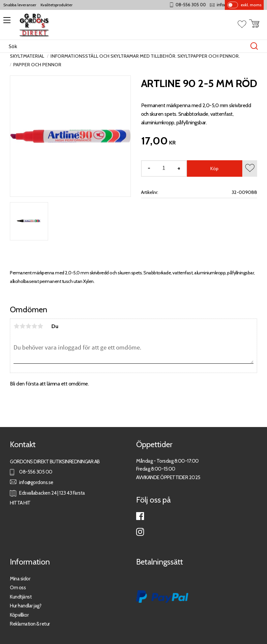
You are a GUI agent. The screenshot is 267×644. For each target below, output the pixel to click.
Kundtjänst (21, 597)
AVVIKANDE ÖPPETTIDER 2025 (168, 477)
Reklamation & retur (30, 624)
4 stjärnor (34, 326)
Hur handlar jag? (26, 606)
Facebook (140, 516)
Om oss (18, 587)
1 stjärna (16, 326)
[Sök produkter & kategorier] (127, 46)
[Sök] (254, 46)
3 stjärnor (28, 326)
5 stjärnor (40, 326)
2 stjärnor (22, 326)
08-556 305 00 (202, 5)
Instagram (140, 532)
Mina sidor (20, 579)
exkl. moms (251, 5)
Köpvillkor (19, 615)
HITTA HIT (20, 503)
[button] (6, 22)
